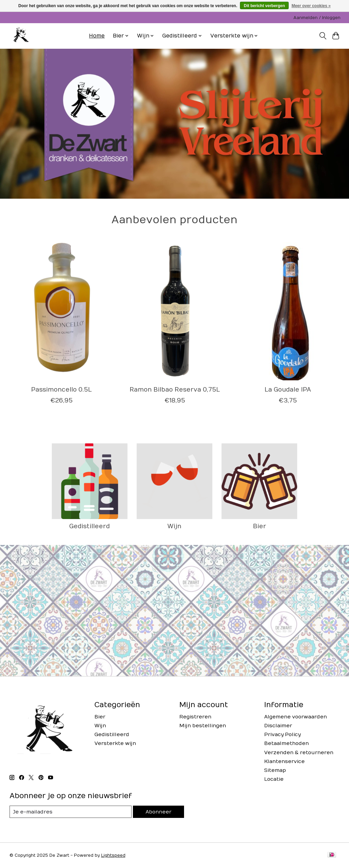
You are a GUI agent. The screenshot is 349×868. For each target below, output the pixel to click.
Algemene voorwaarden (295, 717)
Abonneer (158, 812)
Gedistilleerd (89, 526)
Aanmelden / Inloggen (317, 18)
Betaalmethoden (286, 743)
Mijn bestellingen (203, 726)
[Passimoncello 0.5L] (62, 311)
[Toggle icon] (323, 36)
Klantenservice (284, 762)
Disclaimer (278, 726)
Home (97, 36)
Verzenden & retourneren (299, 753)
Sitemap (275, 770)
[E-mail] (71, 812)
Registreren (195, 717)
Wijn (174, 526)
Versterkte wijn (115, 743)
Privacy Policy (282, 735)
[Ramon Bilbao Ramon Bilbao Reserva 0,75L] (175, 311)
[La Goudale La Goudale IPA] (288, 311)
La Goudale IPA (288, 390)
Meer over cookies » (311, 6)
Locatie (274, 779)
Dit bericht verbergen (264, 6)
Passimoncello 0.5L (61, 390)
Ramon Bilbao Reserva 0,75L (175, 390)
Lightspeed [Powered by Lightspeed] (113, 855)
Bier (260, 526)
